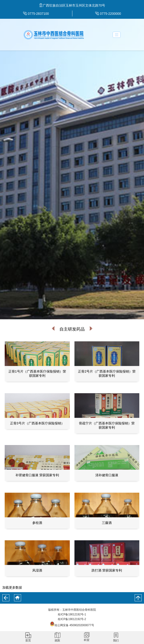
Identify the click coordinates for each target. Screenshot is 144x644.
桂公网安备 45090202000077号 (72, 625)
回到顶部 (138, 598)
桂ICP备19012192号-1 (72, 614)
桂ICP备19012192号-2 (72, 619)
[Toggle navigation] (117, 35)
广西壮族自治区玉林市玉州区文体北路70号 (74, 5)
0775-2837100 (38, 14)
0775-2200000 (111, 14)
